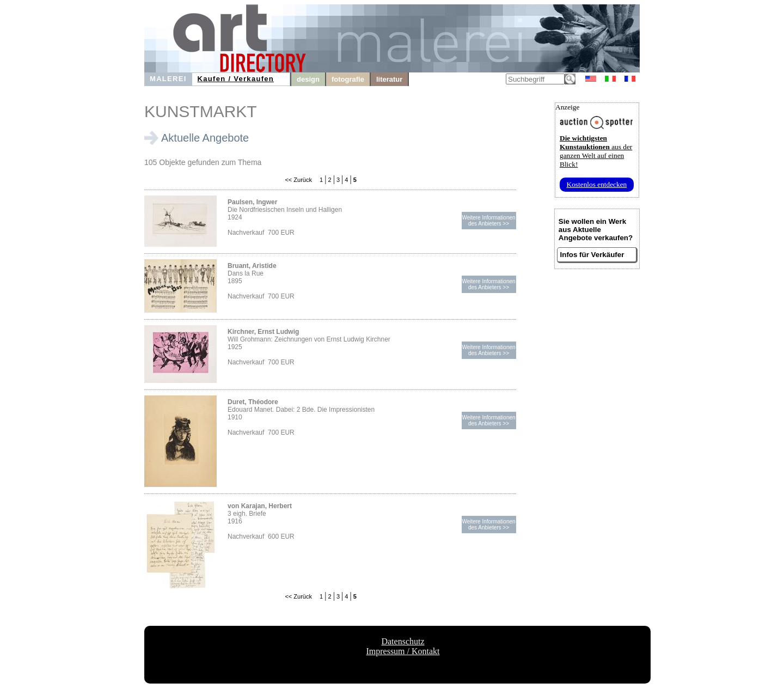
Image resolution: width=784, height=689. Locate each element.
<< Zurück (298, 180)
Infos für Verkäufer (592, 255)
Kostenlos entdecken (597, 184)
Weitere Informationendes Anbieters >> (488, 221)
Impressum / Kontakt (403, 651)
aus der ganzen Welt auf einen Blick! (596, 151)
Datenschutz (403, 641)
